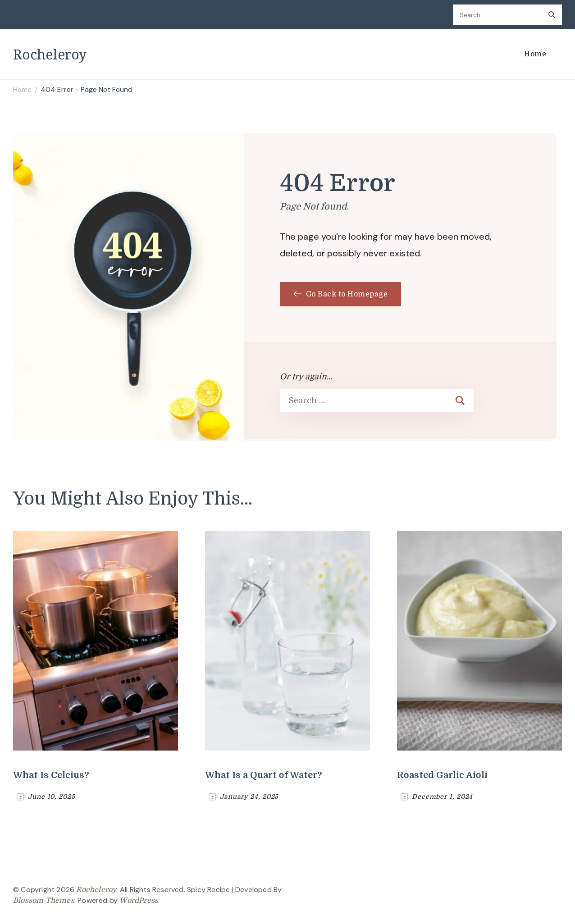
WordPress (139, 901)
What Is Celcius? (51, 775)
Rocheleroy (50, 54)
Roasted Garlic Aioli (442, 775)
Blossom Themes (44, 901)
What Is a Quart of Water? (264, 775)
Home (535, 54)
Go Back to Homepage (340, 294)
